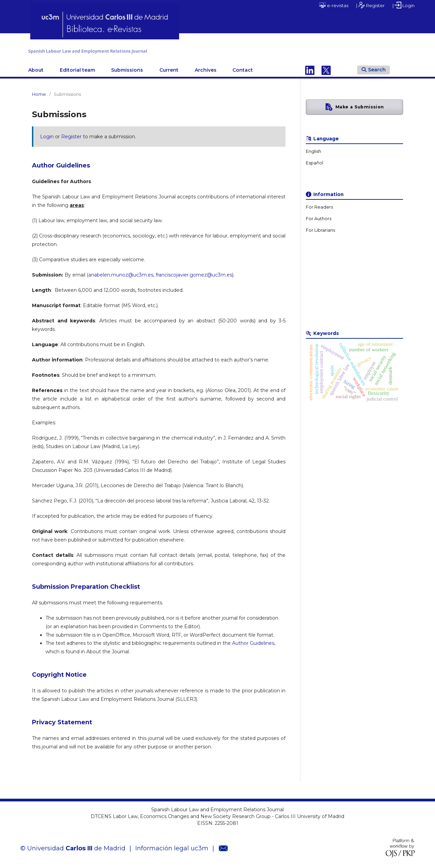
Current (169, 68)
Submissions (127, 68)
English (314, 150)
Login (47, 135)
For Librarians (320, 228)
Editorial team (77, 68)
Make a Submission (360, 105)
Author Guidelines (253, 642)
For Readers (319, 205)
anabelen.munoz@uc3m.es (121, 273)
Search (374, 68)
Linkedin (310, 68)
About (36, 68)
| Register (370, 5)
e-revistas (334, 5)
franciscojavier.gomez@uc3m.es (194, 273)
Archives (206, 68)
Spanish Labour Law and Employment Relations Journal (140, 50)
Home (39, 92)
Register (71, 135)
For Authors (319, 217)
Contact (243, 68)
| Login (404, 5)
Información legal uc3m (172, 847)
